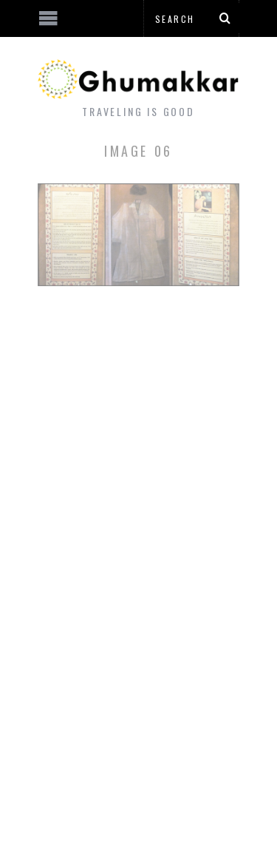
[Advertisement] (122, 813)
